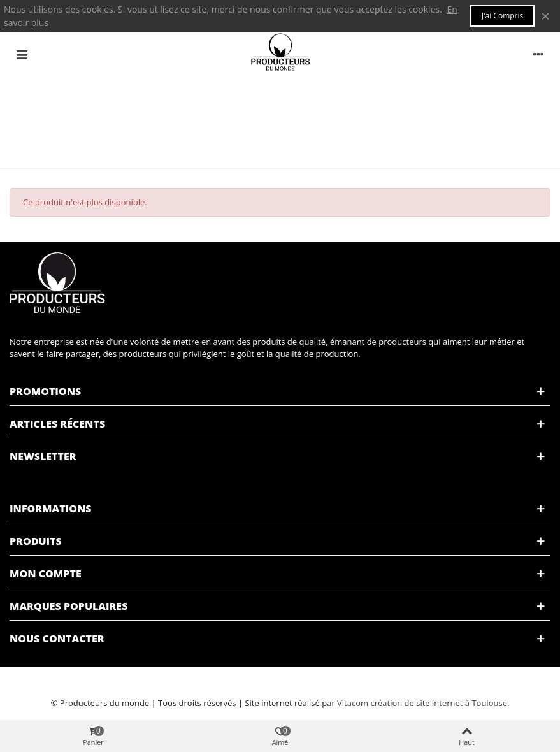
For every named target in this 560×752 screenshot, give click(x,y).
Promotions (45, 391)
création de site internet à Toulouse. (440, 703)
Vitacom (353, 703)
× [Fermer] (545, 16)
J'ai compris (503, 16)
